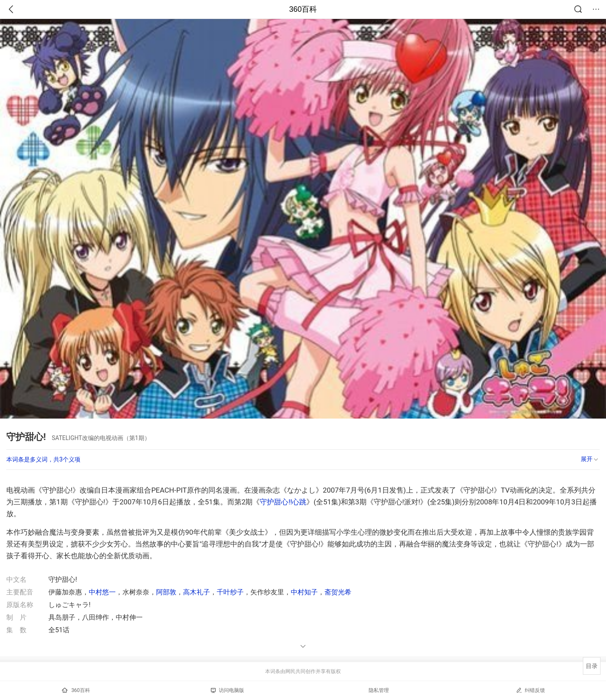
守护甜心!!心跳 (283, 502)
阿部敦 (166, 592)
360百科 (303, 9)
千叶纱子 (230, 592)
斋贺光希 (338, 592)
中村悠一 (102, 592)
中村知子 (304, 592)
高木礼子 (197, 592)
